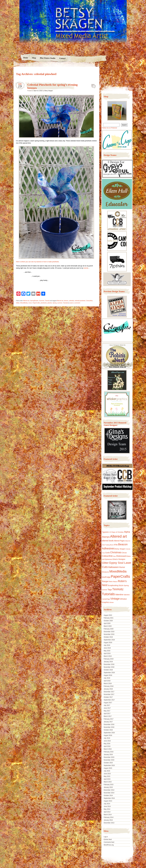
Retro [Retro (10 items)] (111, 582)
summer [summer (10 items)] (105, 590)
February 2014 (109, 817)
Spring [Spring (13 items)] (126, 585)
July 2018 (107, 678)
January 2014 (108, 820)
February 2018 (109, 686)
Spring (55, 303)
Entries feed (108, 839)
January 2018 (108, 689)
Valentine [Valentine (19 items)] (119, 595)
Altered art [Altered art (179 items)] (118, 536)
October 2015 (108, 763)
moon (30, 303)
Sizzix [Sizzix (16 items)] (121, 585)
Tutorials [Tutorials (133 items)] (108, 594)
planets (50, 303)
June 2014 (107, 806)
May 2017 (107, 711)
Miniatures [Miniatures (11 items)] (105, 572)
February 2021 (109, 618)
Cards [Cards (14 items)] (107, 553)
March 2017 (108, 716)
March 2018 (108, 683)
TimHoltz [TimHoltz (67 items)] (118, 589)
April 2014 (107, 812)
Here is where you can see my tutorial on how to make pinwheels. (38, 262)
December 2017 (109, 692)
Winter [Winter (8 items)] (112, 602)
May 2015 (107, 776)
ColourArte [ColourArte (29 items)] (107, 556)
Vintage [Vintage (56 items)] (115, 599)
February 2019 (109, 659)
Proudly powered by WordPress (23, 852)
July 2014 (107, 804)
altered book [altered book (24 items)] (108, 541)
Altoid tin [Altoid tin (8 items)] (128, 541)
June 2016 (107, 741)
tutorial (86, 268)
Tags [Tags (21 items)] (110, 590)
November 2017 (109, 694)
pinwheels (44, 303)
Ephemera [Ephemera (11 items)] (109, 559)
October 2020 (108, 621)
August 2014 (108, 801)
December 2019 (109, 632)
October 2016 (108, 730)
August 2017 (108, 703)
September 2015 (109, 765)
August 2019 (108, 643)
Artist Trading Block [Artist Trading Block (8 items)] (108, 545)
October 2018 (108, 670)
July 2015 (107, 771)
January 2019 (108, 662)
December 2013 (109, 823)
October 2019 (108, 637)
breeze (66, 301)
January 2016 (108, 755)
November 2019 (109, 634)
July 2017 (107, 705)
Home (26, 58)
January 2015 (108, 787)
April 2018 (107, 681)
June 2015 (107, 774)
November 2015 (109, 760)
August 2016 (108, 735)
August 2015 (108, 768)
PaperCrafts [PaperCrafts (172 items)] (120, 576)
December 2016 (109, 724)
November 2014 (109, 793)
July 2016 (107, 738)
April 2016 (107, 746)
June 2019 (107, 648)
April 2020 (107, 623)
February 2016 (109, 752)
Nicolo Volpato (49, 852)
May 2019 (107, 651)
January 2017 (108, 722)
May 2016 (107, 744)
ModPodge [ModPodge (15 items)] (106, 577)
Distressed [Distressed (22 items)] (121, 556)
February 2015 (109, 785)
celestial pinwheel (80, 301)
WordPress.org (109, 845)
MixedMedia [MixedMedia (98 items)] (118, 571)
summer (60, 303)
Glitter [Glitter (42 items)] (105, 563)
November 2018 (109, 667)
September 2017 (109, 700)
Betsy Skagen (49, 91)
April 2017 (107, 714)
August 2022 (108, 615)
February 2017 (109, 719)
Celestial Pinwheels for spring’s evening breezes (93, 85)
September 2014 (109, 798)
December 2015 (109, 757)
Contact (62, 58)
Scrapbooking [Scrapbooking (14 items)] (113, 585)
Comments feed (109, 842)
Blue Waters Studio (48, 58)
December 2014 (109, 790)
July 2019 (107, 645)
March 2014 (108, 815)
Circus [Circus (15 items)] (124, 553)
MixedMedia (24, 303)
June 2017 (107, 708)
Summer (42, 301)
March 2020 (108, 626)
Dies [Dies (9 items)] (114, 556)
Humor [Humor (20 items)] (122, 567)
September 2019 (109, 640)
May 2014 (107, 809)
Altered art (26, 301)
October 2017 (108, 697)
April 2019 (107, 653)
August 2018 (108, 675)
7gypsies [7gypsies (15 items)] (105, 532)
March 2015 (108, 782)
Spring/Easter (34, 301)
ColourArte (89, 301)
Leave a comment (75, 303)
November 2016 (109, 727)
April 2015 (107, 779)
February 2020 (109, 629)
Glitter (18, 303)
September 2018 (109, 673)
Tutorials (65, 303)
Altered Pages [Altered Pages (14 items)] (119, 541)
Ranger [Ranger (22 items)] (105, 581)
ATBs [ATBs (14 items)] (116, 545)
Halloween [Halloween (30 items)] (113, 567)
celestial (71, 301)
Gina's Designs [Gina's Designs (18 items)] (119, 559)
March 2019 (108, 656)
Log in (106, 837)
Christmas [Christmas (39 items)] (116, 552)
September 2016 (109, 733)
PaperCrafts (36, 303)
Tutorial (47, 301)
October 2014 (108, 795)
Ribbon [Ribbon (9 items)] (115, 582)
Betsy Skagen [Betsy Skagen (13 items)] (120, 549)
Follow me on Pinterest (109, 128)
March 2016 (108, 749)
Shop (34, 58)
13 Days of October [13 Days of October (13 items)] (116, 532)
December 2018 (109, 664)
